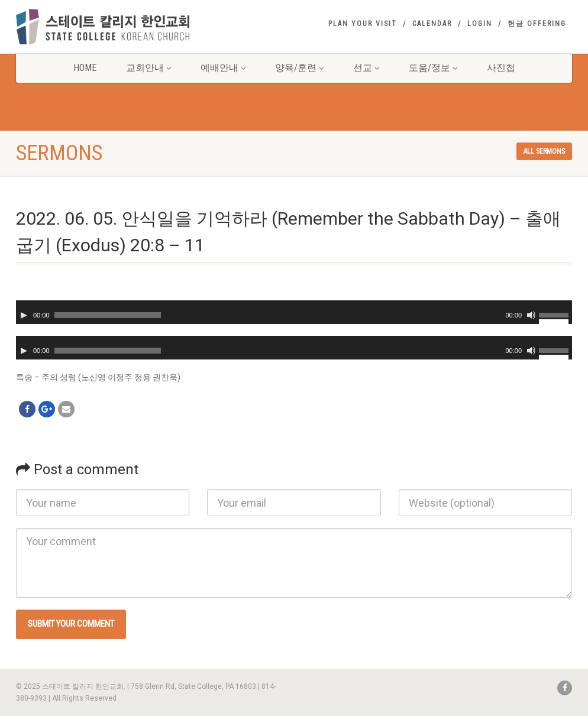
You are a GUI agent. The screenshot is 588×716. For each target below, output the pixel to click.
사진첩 (501, 68)
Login (480, 24)
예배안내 (223, 68)
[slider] (108, 315)
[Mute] (531, 315)
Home (85, 68)
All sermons (544, 151)
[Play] (24, 315)
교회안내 (148, 68)
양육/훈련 (299, 68)
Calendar (432, 24)
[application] (294, 312)
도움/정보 (433, 68)
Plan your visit (363, 24)
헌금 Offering (537, 24)
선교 (366, 68)
